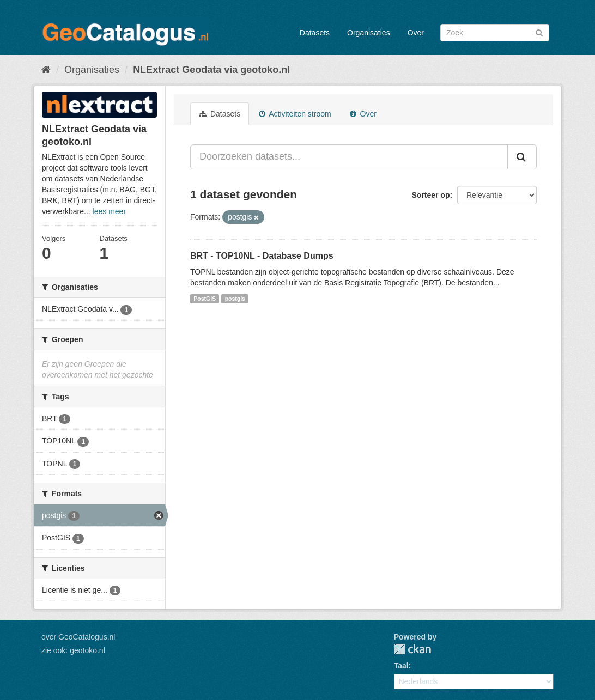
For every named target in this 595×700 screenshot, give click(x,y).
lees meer (109, 211)
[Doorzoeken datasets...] (349, 157)
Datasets (315, 33)
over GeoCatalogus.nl (78, 637)
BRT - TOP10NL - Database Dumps (262, 256)
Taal (401, 666)
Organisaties (369, 33)
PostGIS (205, 299)
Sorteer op (430, 195)
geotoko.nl (87, 650)
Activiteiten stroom (295, 114)
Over (416, 33)
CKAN (412, 649)
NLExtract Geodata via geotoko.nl (211, 70)
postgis (235, 299)
